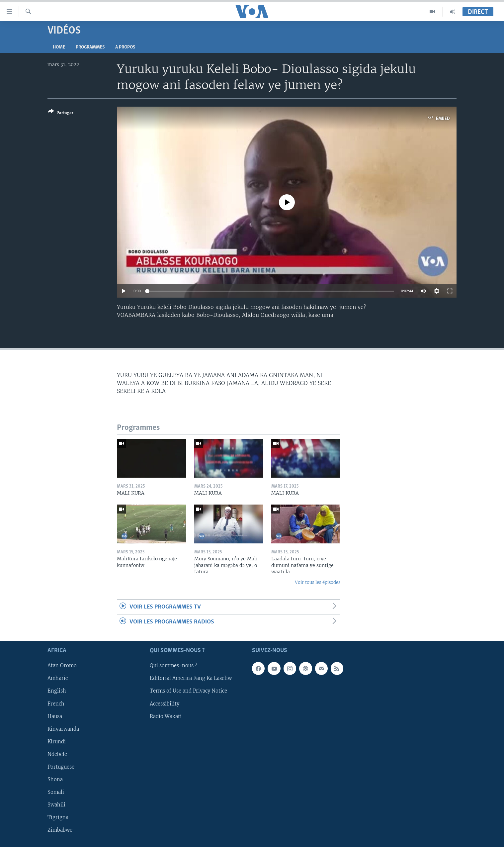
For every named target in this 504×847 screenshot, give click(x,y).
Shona (55, 780)
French (56, 704)
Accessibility (165, 704)
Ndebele (57, 754)
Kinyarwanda (63, 729)
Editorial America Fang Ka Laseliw (191, 678)
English (57, 691)
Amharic (58, 678)
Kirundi (57, 741)
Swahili (56, 805)
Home (59, 47)
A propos (125, 47)
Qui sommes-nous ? (173, 666)
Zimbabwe (60, 830)
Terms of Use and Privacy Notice (188, 691)
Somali (56, 792)
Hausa (55, 716)
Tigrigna (58, 817)
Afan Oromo (62, 666)
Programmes (90, 47)
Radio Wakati (166, 716)
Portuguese (61, 767)
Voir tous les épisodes (318, 582)
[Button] (61, 113)
